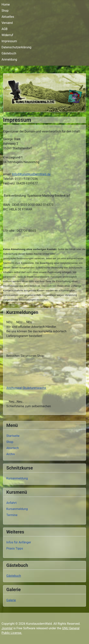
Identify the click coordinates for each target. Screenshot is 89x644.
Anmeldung (9, 59)
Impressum (9, 41)
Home (6, 4)
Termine (12, 515)
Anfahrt (11, 503)
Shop (5, 11)
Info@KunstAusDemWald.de (31, 174)
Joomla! (7, 628)
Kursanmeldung (17, 478)
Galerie (11, 600)
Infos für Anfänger (19, 542)
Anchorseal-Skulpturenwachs (27, 388)
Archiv (11, 454)
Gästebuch (9, 53)
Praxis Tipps (15, 548)
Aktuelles (8, 17)
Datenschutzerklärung (16, 47)
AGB (4, 29)
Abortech (13, 448)
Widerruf (7, 35)
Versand (7, 23)
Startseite (13, 436)
